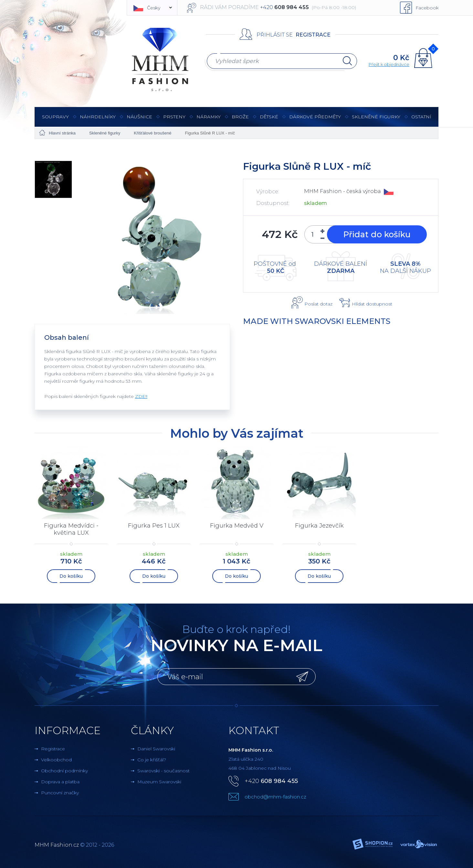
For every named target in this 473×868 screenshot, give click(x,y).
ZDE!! (141, 396)
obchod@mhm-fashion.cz (275, 796)
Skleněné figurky (376, 120)
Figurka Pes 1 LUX (154, 526)
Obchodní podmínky (64, 770)
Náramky (209, 120)
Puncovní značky (60, 792)
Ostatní (421, 120)
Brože (240, 117)
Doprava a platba (60, 781)
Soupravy (55, 120)
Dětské (269, 117)
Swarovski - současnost (163, 770)
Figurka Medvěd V (237, 526)
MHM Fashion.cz (57, 844)
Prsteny (174, 120)
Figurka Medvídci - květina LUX (71, 529)
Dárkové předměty (315, 120)
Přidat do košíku (377, 234)
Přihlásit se (275, 35)
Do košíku (71, 575)
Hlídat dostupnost (372, 304)
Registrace (313, 35)
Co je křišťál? (152, 759)
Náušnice (139, 120)
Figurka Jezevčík (319, 526)
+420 (271, 780)
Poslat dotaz (318, 304)
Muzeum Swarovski (159, 781)
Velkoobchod (56, 759)
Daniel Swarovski (156, 748)
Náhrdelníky (98, 120)
